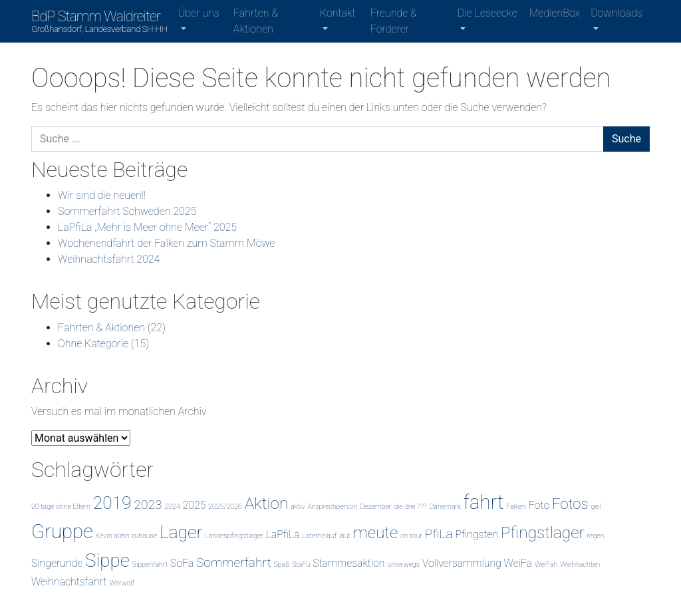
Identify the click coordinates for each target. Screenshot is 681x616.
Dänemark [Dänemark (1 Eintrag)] (445, 507)
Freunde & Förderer (394, 21)
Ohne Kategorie (93, 344)
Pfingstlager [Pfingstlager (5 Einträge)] (543, 533)
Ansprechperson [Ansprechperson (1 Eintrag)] (332, 507)
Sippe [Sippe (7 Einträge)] (107, 560)
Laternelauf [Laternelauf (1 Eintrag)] (319, 536)
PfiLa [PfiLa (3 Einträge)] (439, 534)
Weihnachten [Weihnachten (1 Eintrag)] (580, 564)
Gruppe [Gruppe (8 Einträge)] (62, 532)
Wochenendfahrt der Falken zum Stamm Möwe (167, 243)
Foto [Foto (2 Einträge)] (539, 505)
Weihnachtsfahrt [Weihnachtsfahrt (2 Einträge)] (69, 582)
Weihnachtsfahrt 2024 (109, 259)
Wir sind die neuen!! (102, 195)
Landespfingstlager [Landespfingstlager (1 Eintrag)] (234, 536)
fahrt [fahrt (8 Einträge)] (484, 502)
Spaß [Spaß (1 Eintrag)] (281, 564)
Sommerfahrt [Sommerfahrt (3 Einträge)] (234, 562)
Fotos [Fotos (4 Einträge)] (570, 504)
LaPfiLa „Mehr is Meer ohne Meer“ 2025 (147, 227)
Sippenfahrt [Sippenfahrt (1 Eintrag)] (150, 564)
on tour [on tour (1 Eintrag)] (411, 536)
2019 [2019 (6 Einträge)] (112, 503)
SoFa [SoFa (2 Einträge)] (182, 563)
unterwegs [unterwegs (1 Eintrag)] (403, 564)
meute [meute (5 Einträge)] (376, 533)
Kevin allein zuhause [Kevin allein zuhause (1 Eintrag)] (126, 536)
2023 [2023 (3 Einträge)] (148, 505)
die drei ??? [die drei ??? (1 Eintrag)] (410, 507)
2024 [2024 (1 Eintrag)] (172, 507)
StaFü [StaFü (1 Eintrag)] (301, 564)
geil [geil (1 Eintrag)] (596, 507)
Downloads (616, 13)
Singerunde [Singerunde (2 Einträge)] (57, 563)
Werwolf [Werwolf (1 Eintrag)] (122, 583)
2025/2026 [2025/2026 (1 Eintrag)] (225, 507)
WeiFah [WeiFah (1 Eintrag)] (546, 564)
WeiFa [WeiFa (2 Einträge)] (518, 563)
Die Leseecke (487, 13)
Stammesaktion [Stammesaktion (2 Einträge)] (348, 563)
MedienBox (555, 13)
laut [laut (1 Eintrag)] (345, 536)
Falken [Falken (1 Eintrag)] (516, 507)
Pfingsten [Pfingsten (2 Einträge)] (477, 535)
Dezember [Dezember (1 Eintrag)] (375, 507)
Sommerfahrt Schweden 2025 (127, 211)
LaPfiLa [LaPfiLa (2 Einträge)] (283, 535)
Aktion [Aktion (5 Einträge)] (267, 503)
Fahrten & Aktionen (256, 21)
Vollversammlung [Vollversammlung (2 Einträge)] (462, 563)
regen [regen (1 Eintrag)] (596, 536)
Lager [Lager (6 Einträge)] (181, 532)
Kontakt (338, 13)
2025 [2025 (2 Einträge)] (195, 505)
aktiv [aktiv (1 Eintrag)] (298, 507)
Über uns (199, 13)
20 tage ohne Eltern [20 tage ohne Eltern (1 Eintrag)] (61, 507)
